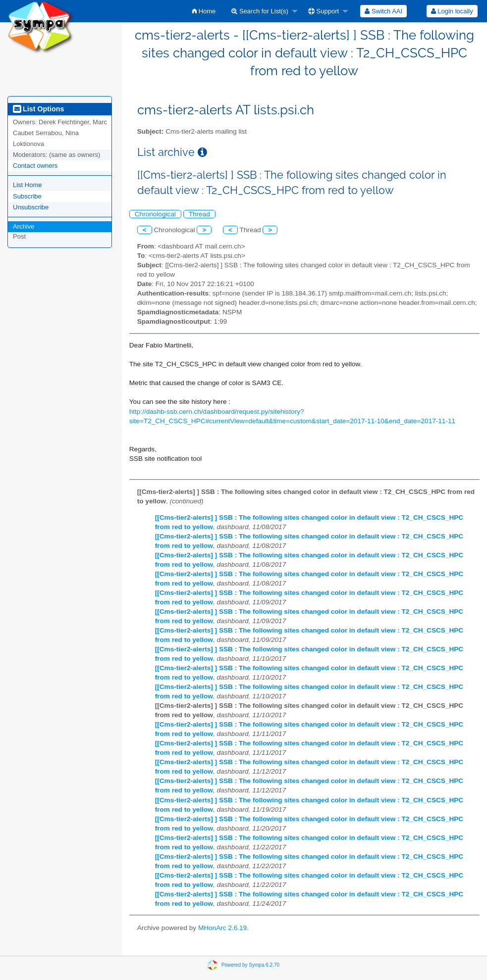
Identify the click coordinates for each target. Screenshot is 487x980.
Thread (199, 214)
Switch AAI (383, 11)
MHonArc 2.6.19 (222, 928)
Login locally (452, 11)
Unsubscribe (31, 207)
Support (324, 11)
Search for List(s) (260, 11)
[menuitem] (204, 11)
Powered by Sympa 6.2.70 (250, 965)
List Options (38, 109)
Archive (24, 226)
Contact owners (35, 166)
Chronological (155, 214)
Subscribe (27, 196)
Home (204, 11)
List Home (27, 185)
